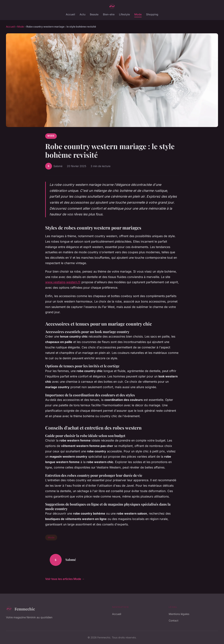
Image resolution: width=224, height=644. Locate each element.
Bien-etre (109, 14)
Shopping (152, 14)
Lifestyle (124, 14)
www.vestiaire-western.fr (63, 282)
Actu (82, 14)
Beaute (94, 14)
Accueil (70, 14)
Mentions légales (179, 614)
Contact (174, 620)
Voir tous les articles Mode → (65, 579)
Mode (138, 14)
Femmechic (20, 609)
